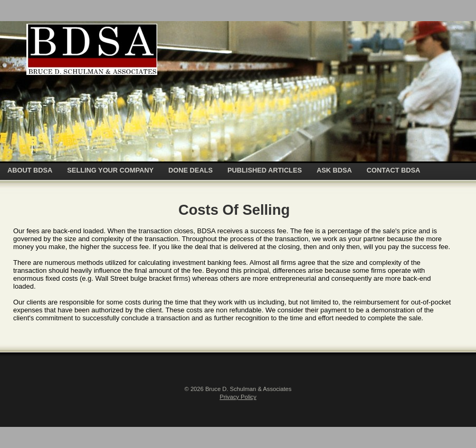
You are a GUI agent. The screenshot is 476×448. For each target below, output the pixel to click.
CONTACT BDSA (393, 170)
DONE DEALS (191, 170)
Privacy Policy (238, 397)
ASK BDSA (334, 170)
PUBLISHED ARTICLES (265, 170)
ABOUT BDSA (30, 170)
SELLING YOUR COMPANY (110, 170)
